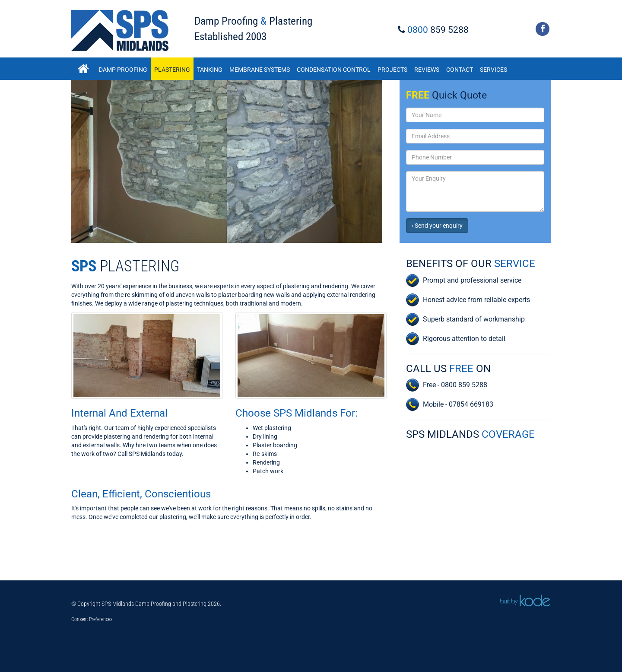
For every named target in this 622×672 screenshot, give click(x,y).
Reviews (427, 70)
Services (493, 70)
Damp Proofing (123, 70)
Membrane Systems (260, 70)
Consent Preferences (92, 619)
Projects (392, 70)
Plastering (172, 70)
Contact (460, 70)
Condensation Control (334, 70)
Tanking (210, 70)
